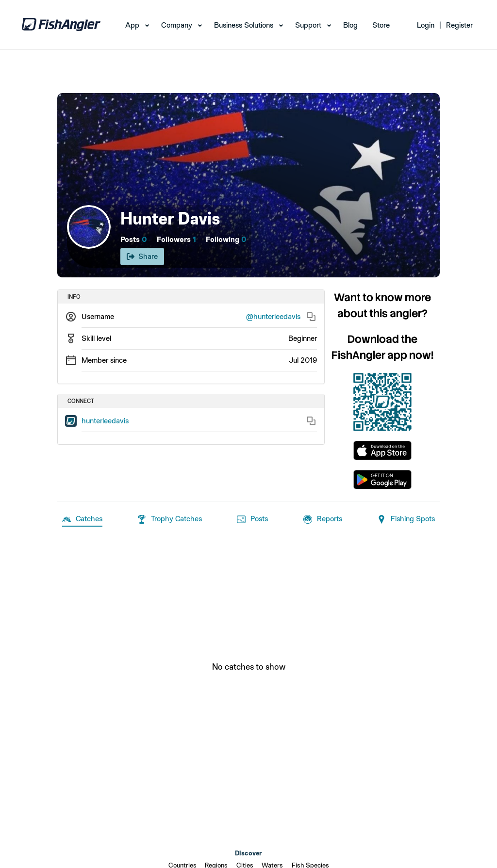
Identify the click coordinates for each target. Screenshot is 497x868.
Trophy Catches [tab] (170, 519)
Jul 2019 (303, 360)
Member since (104, 360)
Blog (350, 25)
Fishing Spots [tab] (406, 519)
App (132, 25)
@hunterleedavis (273, 316)
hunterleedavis (105, 421)
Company (177, 25)
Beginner (303, 338)
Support (308, 25)
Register (459, 25)
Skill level (96, 338)
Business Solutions (244, 25)
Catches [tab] (82, 519)
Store (381, 25)
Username (98, 316)
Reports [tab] (323, 519)
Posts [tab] (252, 519)
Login (426, 25)
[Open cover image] (248, 185)
